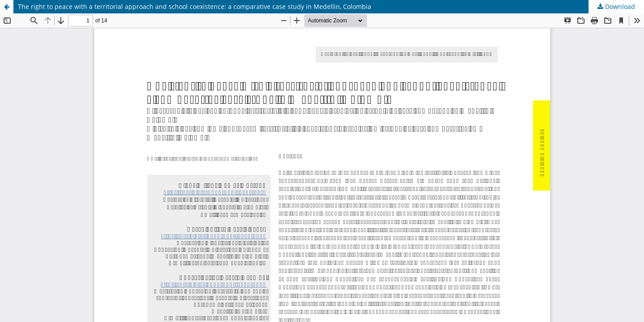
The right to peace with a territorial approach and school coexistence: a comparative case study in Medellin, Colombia (195, 6)
